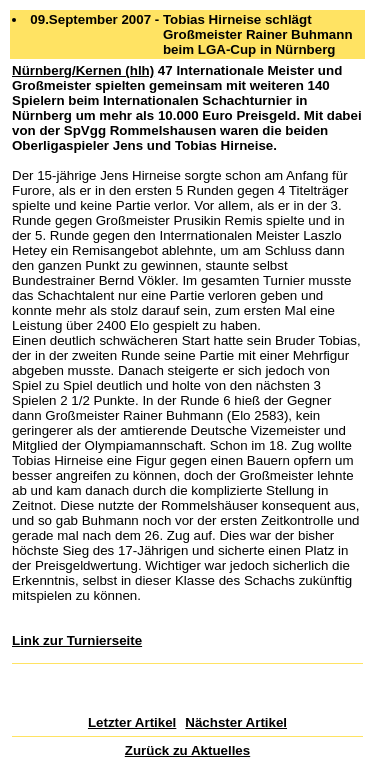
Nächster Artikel (236, 722)
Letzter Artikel (132, 722)
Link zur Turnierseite (77, 640)
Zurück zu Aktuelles (187, 750)
